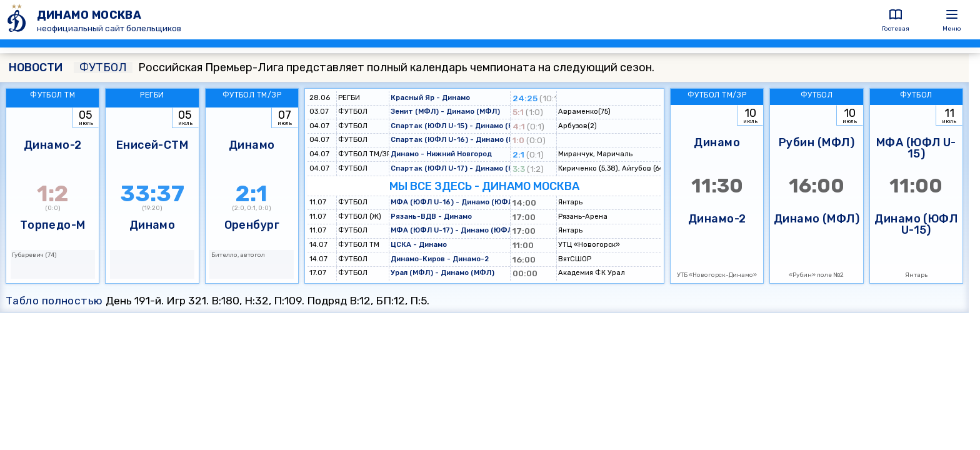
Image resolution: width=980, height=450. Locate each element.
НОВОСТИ (36, 67)
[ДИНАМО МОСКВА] (18, 20)
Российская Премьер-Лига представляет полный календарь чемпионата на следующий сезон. (364, 67)
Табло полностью (54, 301)
